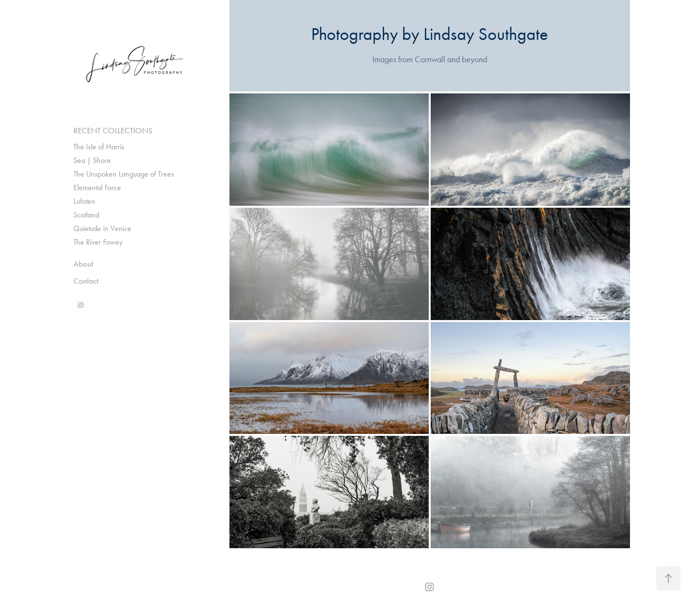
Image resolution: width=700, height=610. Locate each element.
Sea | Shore (92, 160)
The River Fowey (98, 242)
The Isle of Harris (99, 147)
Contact (86, 281)
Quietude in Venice (102, 228)
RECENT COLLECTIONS (113, 130)
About (83, 264)
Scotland (86, 215)
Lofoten (84, 201)
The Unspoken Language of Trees (124, 174)
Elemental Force (97, 188)
